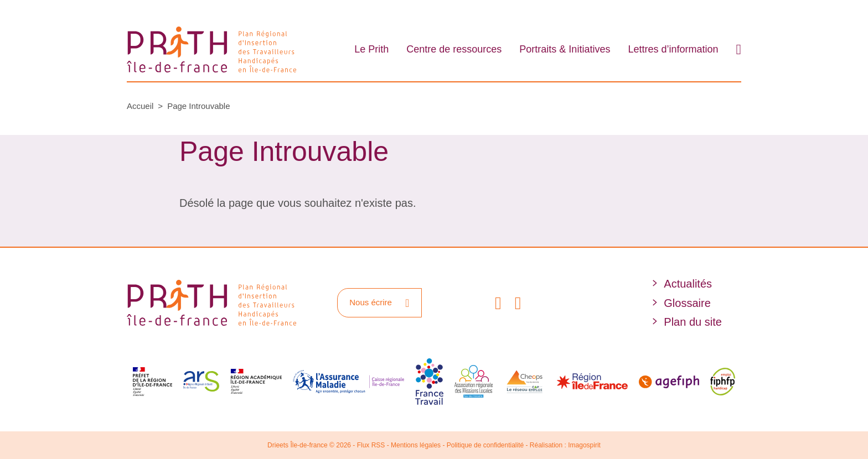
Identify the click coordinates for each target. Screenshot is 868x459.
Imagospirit (584, 445)
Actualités (688, 284)
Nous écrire (379, 303)
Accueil (140, 106)
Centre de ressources (454, 49)
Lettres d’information (673, 49)
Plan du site (693, 322)
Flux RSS (371, 445)
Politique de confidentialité (485, 445)
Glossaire (687, 303)
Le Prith (371, 49)
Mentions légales (416, 445)
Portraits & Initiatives (565, 49)
